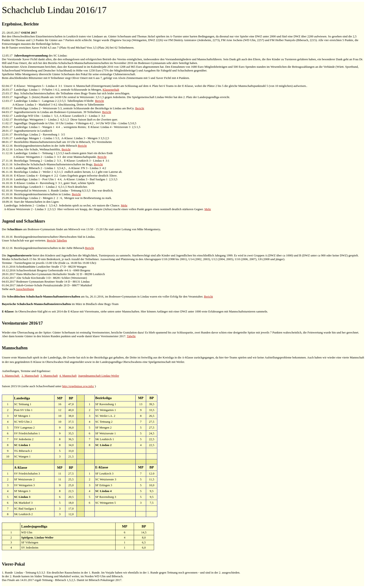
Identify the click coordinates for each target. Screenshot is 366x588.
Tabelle (131, 336)
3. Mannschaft (49, 376)
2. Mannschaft (30, 376)
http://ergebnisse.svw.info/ (78, 386)
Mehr (124, 205)
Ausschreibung (25, 289)
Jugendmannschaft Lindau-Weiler (99, 376)
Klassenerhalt (111, 90)
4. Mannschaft (68, 376)
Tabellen (62, 240)
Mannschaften (15, 348)
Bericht (99, 101)
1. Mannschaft (11, 376)
